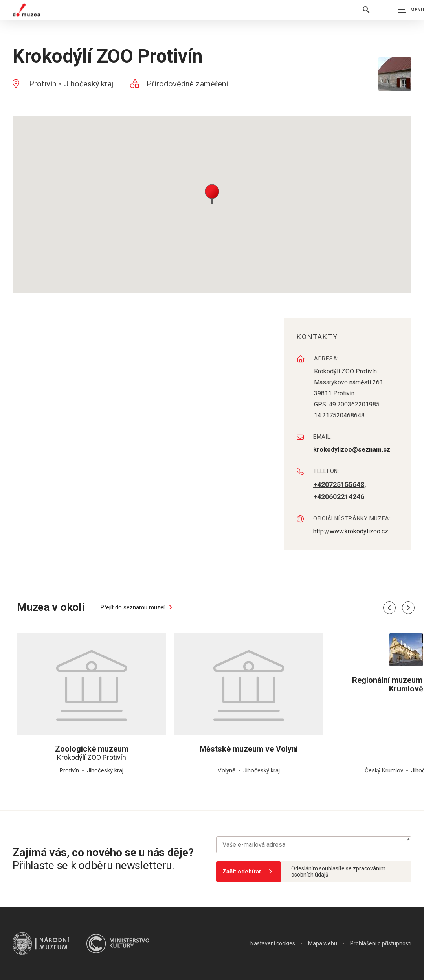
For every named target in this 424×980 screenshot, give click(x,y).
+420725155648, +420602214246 (340, 490)
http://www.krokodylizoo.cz (351, 531)
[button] (212, 194)
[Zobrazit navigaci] (404, 10)
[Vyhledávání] (366, 10)
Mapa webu (323, 943)
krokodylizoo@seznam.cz (352, 450)
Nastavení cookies (273, 943)
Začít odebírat (249, 872)
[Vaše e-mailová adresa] (314, 845)
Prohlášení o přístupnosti (381, 943)
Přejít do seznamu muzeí (138, 607)
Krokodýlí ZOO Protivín (92, 753)
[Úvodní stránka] (26, 10)
